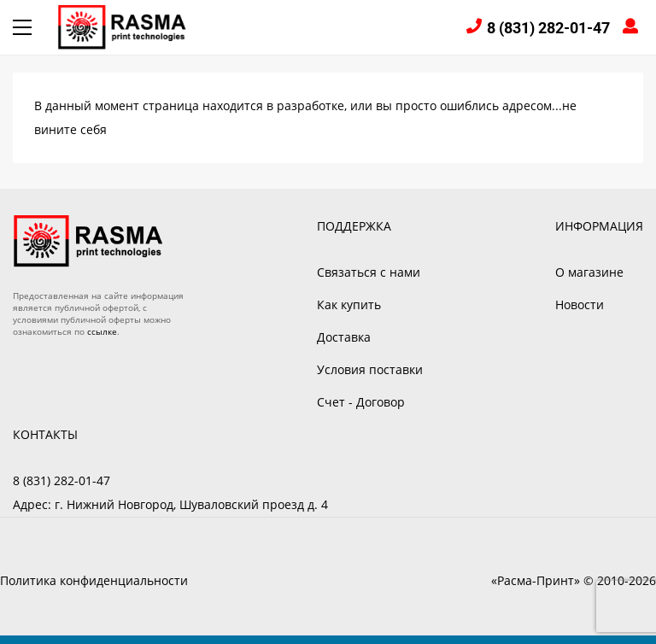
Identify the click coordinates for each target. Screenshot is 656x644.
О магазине (589, 272)
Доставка (344, 337)
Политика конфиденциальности (94, 580)
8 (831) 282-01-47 (548, 28)
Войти (633, 28)
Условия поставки (370, 369)
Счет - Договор (361, 402)
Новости (580, 304)
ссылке (102, 331)
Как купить (349, 304)
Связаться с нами (369, 272)
